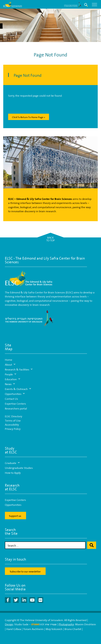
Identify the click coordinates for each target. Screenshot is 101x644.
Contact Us (11, 398)
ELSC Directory (14, 416)
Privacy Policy (13, 428)
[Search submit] (92, 545)
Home (9, 359)
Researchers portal (16, 408)
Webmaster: (12, 633)
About (10, 364)
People (11, 374)
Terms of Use (13, 420)
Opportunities (15, 394)
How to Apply (13, 472)
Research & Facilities (19, 369)
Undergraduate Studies (19, 467)
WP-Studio (26, 633)
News (10, 384)
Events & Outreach (18, 389)
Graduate (12, 463)
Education (12, 379)
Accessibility (12, 424)
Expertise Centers (15, 403)
